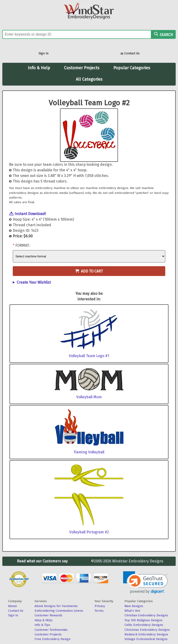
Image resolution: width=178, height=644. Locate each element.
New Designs (134, 606)
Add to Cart (89, 271)
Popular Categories (132, 68)
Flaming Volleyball (89, 452)
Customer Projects (82, 68)
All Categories (89, 79)
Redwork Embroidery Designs (146, 634)
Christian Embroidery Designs (146, 615)
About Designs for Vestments (56, 606)
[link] (145, 583)
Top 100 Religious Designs (143, 620)
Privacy (100, 606)
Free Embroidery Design (52, 639)
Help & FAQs (44, 620)
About (12, 606)
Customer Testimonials (51, 630)
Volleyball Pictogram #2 (89, 532)
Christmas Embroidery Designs (147, 630)
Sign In (43, 53)
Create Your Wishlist (34, 282)
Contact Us (130, 54)
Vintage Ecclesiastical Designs (146, 639)
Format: (22, 245)
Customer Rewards (48, 615)
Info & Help (39, 68)
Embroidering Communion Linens (59, 611)
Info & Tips (42, 625)
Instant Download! (30, 214)
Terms (99, 611)
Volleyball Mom (89, 397)
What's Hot (132, 611)
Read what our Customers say (42, 561)
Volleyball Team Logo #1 (89, 356)
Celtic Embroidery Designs (144, 625)
